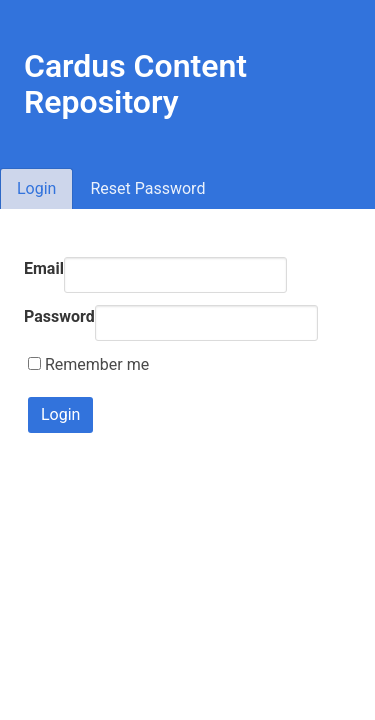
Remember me (88, 364)
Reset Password (147, 188)
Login (36, 188)
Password (59, 316)
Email (44, 268)
